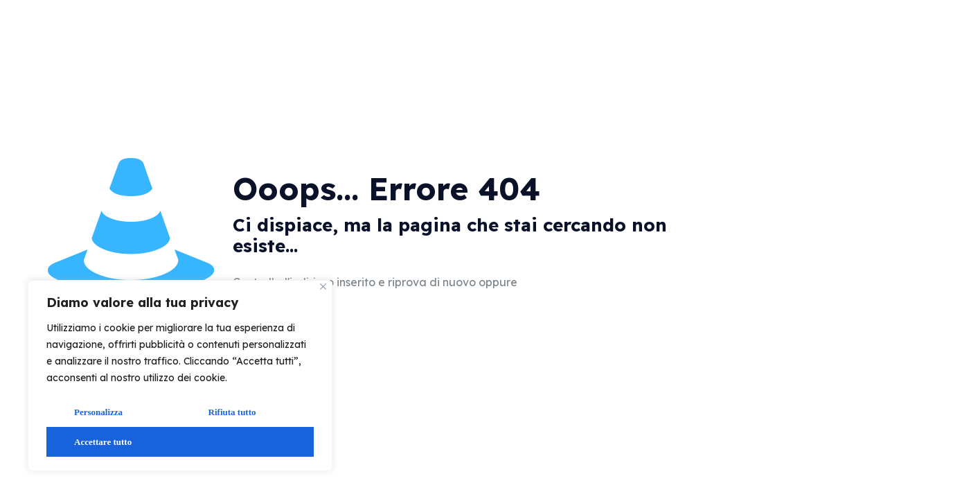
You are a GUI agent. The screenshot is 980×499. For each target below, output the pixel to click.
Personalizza (98, 412)
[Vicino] (323, 287)
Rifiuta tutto (232, 412)
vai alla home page (597, 283)
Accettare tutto (103, 442)
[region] (180, 376)
